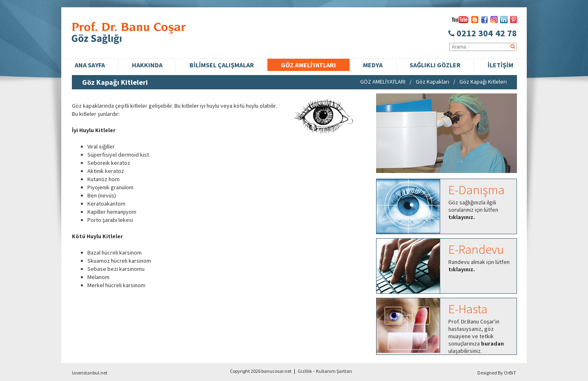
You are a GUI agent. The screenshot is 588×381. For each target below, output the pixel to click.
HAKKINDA (147, 65)
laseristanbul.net (90, 373)
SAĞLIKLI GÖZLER (435, 65)
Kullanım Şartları (334, 371)
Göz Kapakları (432, 82)
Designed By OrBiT (497, 373)
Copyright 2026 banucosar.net (261, 371)
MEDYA (373, 65)
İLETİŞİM (500, 65)
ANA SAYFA (90, 65)
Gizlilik (305, 371)
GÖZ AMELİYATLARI (308, 65)
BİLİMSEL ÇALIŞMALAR (222, 65)
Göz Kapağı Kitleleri (483, 82)
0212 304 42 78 (483, 33)
